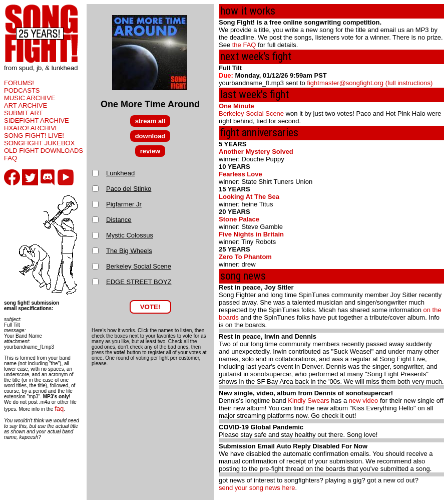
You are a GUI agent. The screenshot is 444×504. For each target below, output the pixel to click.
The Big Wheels (129, 251)
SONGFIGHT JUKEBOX (39, 143)
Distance (119, 220)
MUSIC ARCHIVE (30, 98)
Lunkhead (120, 173)
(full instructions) (409, 83)
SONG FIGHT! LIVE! (34, 136)
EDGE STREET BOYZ (139, 282)
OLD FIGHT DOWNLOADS (44, 151)
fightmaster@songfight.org (345, 83)
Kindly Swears (308, 401)
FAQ (11, 158)
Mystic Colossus (130, 235)
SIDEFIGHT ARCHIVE (37, 120)
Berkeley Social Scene (139, 266)
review (150, 151)
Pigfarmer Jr (124, 204)
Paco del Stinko (129, 189)
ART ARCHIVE (26, 105)
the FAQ (244, 45)
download (150, 136)
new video (364, 401)
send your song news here (257, 488)
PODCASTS (22, 90)
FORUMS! (19, 83)
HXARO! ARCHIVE (32, 128)
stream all (150, 121)
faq (59, 409)
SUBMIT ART (24, 113)
